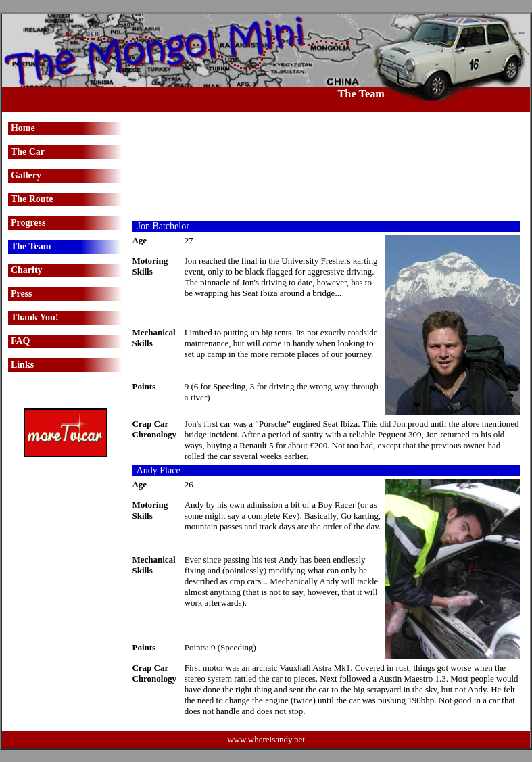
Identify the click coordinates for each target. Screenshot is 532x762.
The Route (32, 199)
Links (22, 365)
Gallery (26, 175)
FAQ (21, 341)
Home (23, 128)
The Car (28, 152)
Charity (27, 270)
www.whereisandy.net (266, 739)
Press (22, 294)
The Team (31, 246)
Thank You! (35, 317)
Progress (28, 223)
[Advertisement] (326, 166)
